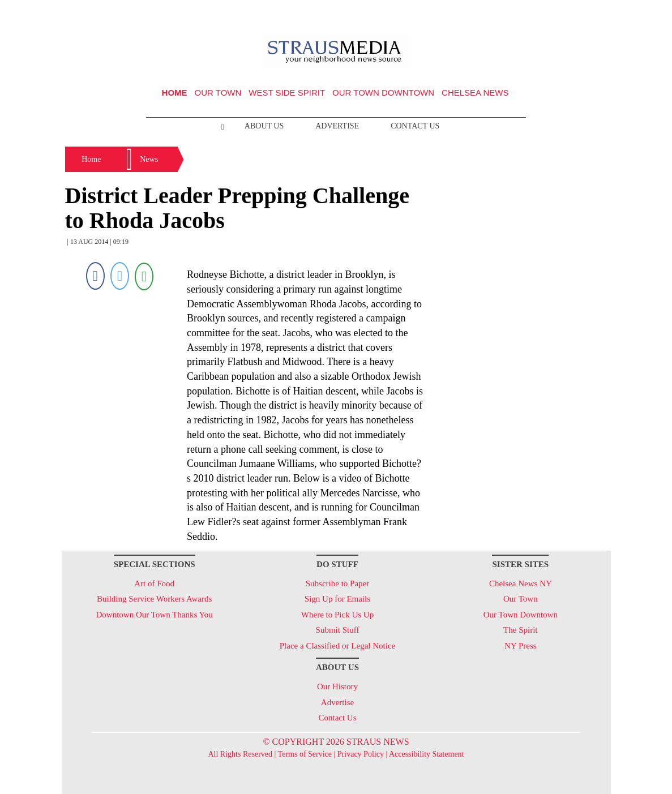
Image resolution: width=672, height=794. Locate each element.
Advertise (337, 126)
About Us (264, 126)
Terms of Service (305, 754)
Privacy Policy (361, 754)
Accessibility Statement (427, 754)
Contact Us (415, 126)
